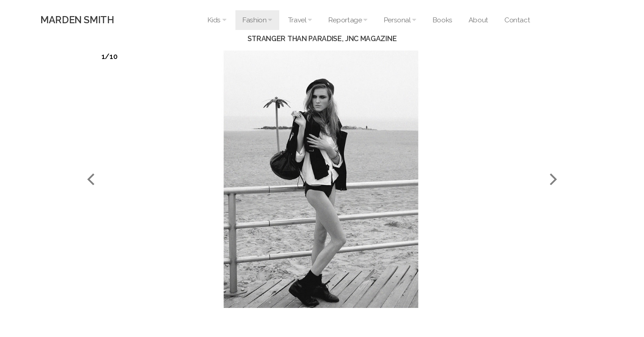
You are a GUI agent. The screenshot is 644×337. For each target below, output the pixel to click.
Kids (217, 20)
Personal (400, 20)
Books (442, 20)
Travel (300, 20)
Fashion (257, 20)
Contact (517, 20)
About (478, 20)
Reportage (348, 20)
